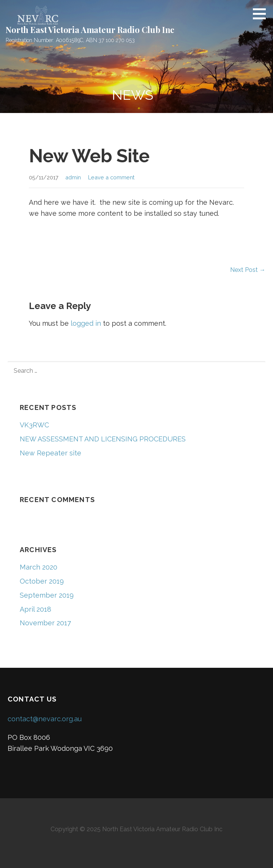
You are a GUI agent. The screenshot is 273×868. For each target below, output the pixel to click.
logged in (86, 323)
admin (73, 177)
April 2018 (36, 609)
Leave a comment (111, 177)
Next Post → (248, 270)
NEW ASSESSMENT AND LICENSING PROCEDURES (103, 439)
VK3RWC (34, 425)
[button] (262, 14)
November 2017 (45, 623)
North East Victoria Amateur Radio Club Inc (90, 30)
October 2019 (42, 581)
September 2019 (47, 595)
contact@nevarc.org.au (45, 719)
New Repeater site (50, 453)
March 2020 (39, 567)
